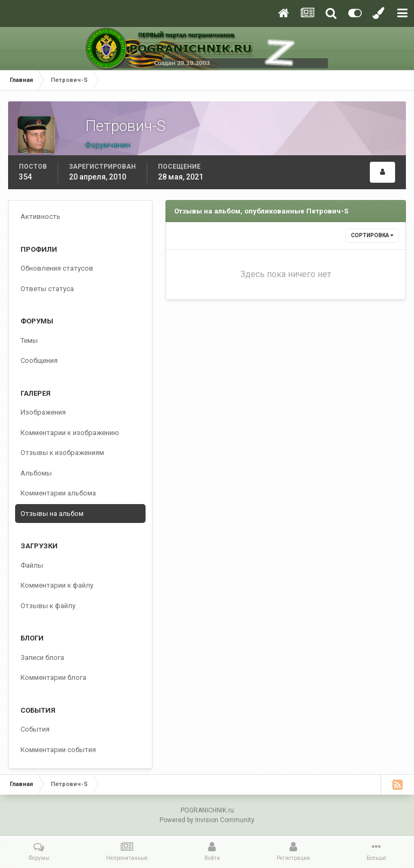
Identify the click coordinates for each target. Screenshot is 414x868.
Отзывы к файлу (48, 606)
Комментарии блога (53, 677)
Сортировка (372, 235)
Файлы (32, 565)
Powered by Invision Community (207, 820)
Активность (40, 216)
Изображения (43, 412)
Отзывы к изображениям (62, 453)
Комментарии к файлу (57, 585)
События (35, 729)
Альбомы (36, 473)
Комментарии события (58, 750)
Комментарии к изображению (70, 433)
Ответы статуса (47, 289)
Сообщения (39, 360)
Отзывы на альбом (52, 514)
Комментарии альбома (58, 493)
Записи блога (42, 657)
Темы (29, 340)
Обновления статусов (57, 268)
